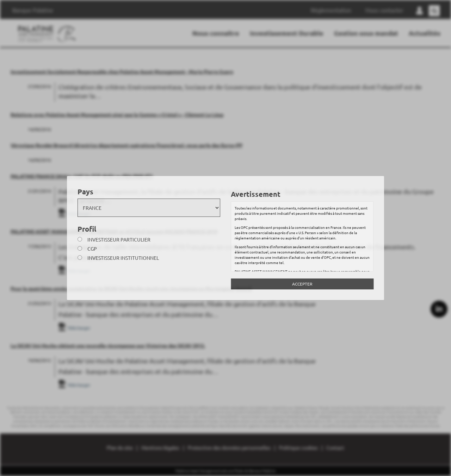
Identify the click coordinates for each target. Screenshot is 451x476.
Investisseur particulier (119, 239)
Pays (85, 192)
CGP (92, 249)
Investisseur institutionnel (123, 258)
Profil (87, 229)
